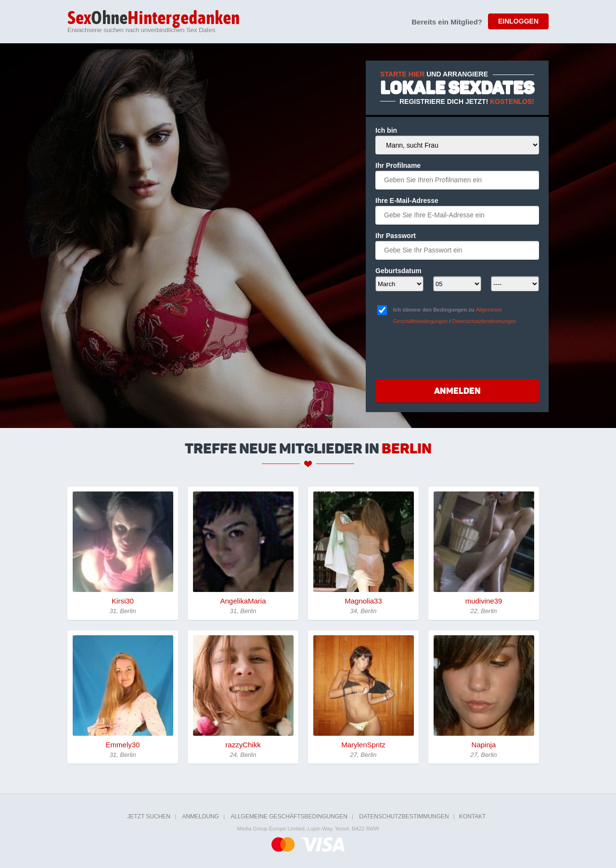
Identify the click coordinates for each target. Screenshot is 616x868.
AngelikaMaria (243, 601)
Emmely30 (123, 745)
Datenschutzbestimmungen (484, 321)
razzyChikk (243, 745)
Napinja (484, 745)
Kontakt (473, 817)
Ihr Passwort (396, 236)
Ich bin (386, 130)
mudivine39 (484, 601)
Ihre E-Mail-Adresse (407, 201)
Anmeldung (200, 817)
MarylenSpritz (363, 745)
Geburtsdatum (398, 271)
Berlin (407, 449)
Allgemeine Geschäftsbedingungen (289, 817)
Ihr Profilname (398, 165)
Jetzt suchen (149, 817)
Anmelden (457, 391)
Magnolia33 (363, 601)
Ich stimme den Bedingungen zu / (455, 315)
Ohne (154, 19)
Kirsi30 (123, 601)
